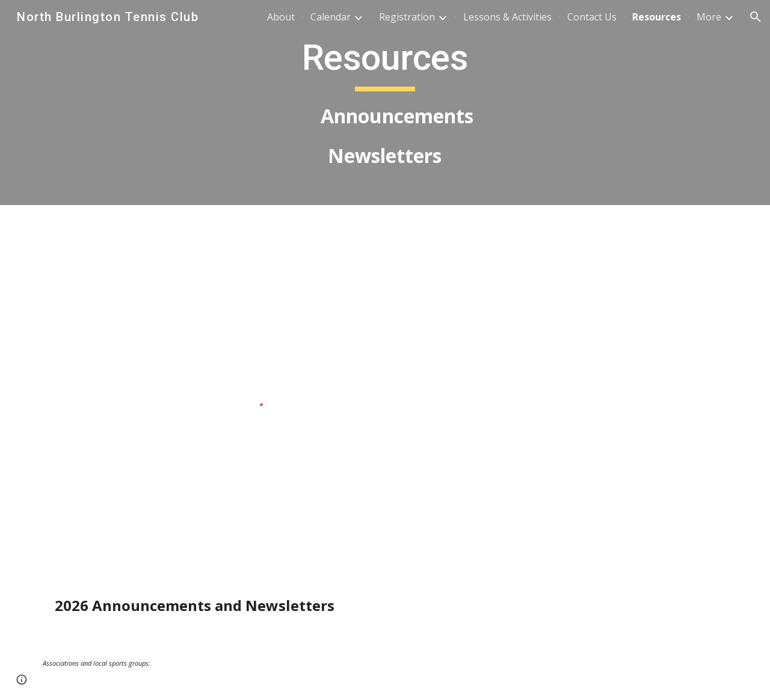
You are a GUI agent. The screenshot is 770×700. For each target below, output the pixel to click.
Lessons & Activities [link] (507, 17)
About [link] (281, 17)
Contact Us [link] (592, 17)
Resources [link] (657, 17)
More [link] (709, 17)
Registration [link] (407, 17)
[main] (385, 103)
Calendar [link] (331, 17)
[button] (756, 17)
